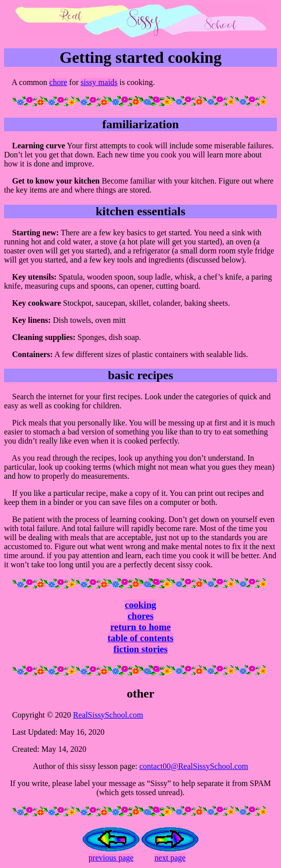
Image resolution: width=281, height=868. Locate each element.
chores (140, 616)
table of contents (141, 638)
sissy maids (99, 82)
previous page (111, 858)
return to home (140, 627)
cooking (140, 605)
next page (170, 858)
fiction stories (140, 649)
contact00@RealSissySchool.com (194, 766)
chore (58, 82)
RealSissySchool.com (108, 715)
